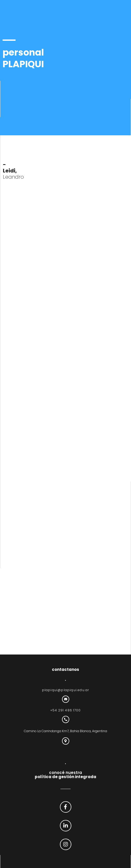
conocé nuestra (65, 775)
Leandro (13, 171)
